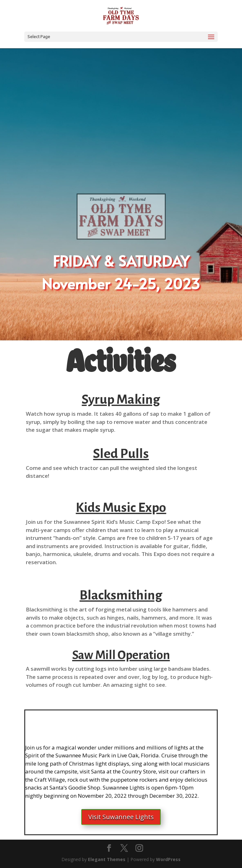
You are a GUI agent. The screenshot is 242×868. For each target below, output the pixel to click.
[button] (121, 472)
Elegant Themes (107, 859)
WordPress (168, 859)
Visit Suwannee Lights (121, 817)
